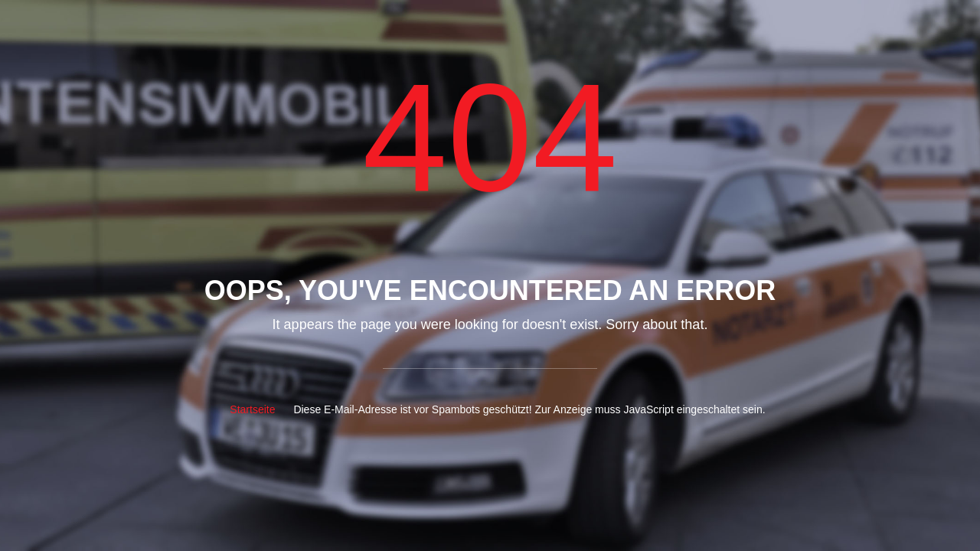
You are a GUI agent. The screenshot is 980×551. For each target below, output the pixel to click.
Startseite (252, 409)
